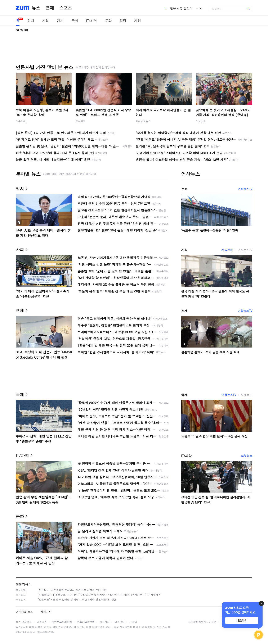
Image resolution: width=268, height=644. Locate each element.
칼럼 (123, 21)
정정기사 (22, 584)
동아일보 (81, 121)
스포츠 (66, 8)
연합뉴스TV (245, 189)
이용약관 (42, 622)
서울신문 (201, 121)
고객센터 (120, 622)
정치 (31, 21)
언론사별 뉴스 (24, 612)
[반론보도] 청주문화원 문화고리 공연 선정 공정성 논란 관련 (72, 590)
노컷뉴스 (247, 395)
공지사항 (104, 622)
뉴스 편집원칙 (24, 622)
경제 (60, 21)
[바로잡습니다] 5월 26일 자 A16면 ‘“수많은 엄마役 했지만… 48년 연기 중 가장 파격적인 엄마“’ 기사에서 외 (100, 595)
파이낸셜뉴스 (143, 121)
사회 (45, 21)
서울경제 (227, 250)
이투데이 (21, 121)
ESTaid (22, 632)
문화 (108, 21)
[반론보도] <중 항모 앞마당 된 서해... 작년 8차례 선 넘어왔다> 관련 (77, 599)
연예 (50, 8)
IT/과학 (91, 21)
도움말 (133, 622)
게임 (138, 21)
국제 (75, 21)
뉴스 (36, 8)
